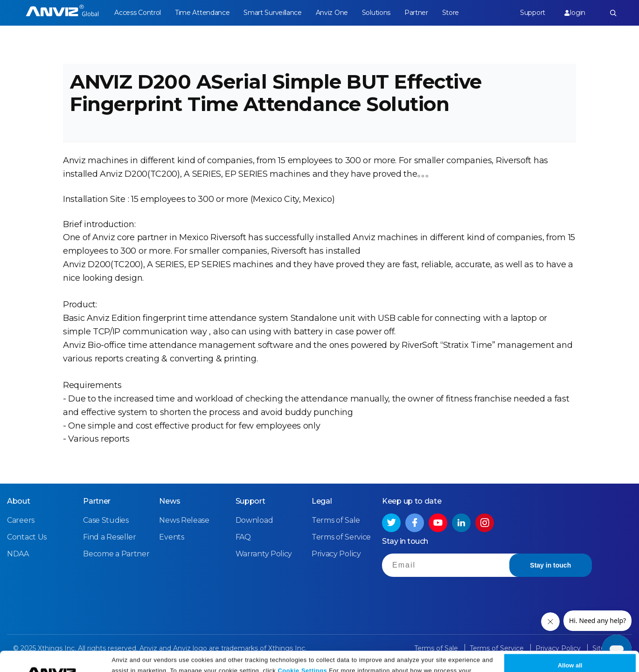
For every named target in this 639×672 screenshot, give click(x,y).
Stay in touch (550, 565)
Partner (416, 13)
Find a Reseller (110, 537)
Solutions (376, 13)
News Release (184, 520)
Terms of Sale (336, 520)
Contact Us (27, 537)
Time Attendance (202, 13)
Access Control (138, 13)
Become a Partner (116, 554)
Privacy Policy (249, 662)
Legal (322, 501)
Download (254, 520)
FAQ (243, 537)
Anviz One (332, 13)
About (19, 501)
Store (451, 13)
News (170, 501)
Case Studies (106, 520)
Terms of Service (341, 537)
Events (171, 537)
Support (533, 13)
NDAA (18, 554)
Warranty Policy (264, 554)
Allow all (570, 645)
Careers (21, 520)
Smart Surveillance (273, 13)
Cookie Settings (302, 650)
